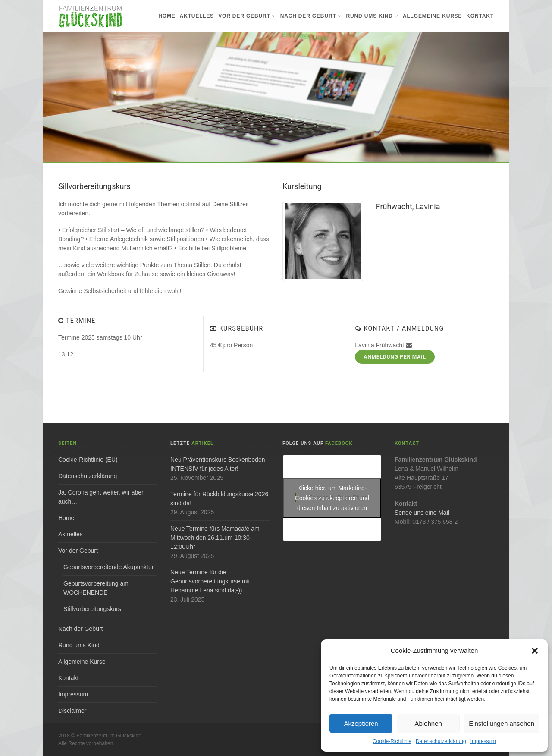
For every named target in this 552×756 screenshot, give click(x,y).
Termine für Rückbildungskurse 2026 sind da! (219, 499)
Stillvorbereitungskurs (92, 609)
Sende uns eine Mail (422, 513)
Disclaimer (72, 711)
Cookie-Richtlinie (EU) (88, 460)
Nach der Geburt (311, 16)
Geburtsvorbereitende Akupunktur (108, 567)
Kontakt (480, 16)
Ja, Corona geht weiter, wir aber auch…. (101, 497)
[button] (535, 651)
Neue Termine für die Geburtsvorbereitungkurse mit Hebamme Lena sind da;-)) (210, 581)
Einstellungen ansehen (502, 723)
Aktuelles (197, 16)
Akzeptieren (361, 723)
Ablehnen (428, 723)
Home (167, 16)
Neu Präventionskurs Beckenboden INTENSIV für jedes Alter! (218, 464)
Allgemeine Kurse (432, 16)
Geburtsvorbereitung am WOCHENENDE (96, 588)
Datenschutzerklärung (441, 741)
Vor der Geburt (247, 16)
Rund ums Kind (372, 16)
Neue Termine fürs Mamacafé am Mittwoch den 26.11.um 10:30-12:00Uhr (215, 538)
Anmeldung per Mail (395, 357)
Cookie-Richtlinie (392, 741)
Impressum (483, 741)
